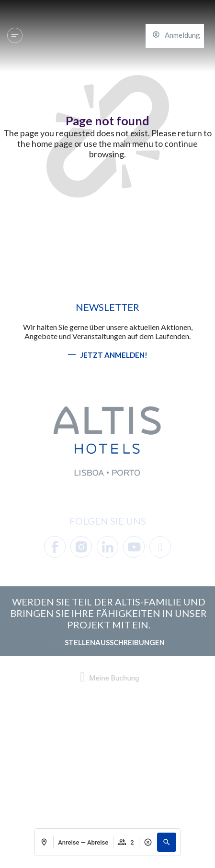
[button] (167, 842)
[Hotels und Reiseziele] (15, 35)
